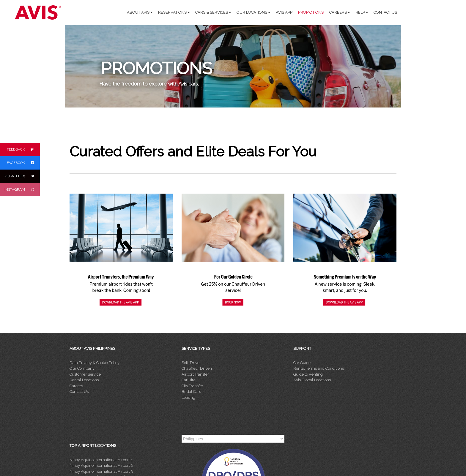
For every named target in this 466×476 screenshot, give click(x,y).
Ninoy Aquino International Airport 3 (101, 471)
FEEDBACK (23, 150)
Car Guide (302, 363)
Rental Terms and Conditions (319, 368)
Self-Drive (191, 363)
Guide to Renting (308, 374)
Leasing (188, 397)
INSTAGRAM (22, 190)
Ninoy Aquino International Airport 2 (101, 465)
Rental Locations (84, 380)
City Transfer (192, 386)
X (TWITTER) (22, 176)
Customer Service (85, 374)
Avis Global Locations (312, 380)
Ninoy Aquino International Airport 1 (101, 460)
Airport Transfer (195, 374)
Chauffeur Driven (197, 368)
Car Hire (189, 380)
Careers (76, 386)
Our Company (82, 368)
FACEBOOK (23, 163)
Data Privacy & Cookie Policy (95, 363)
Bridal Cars (191, 392)
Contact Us (79, 392)
